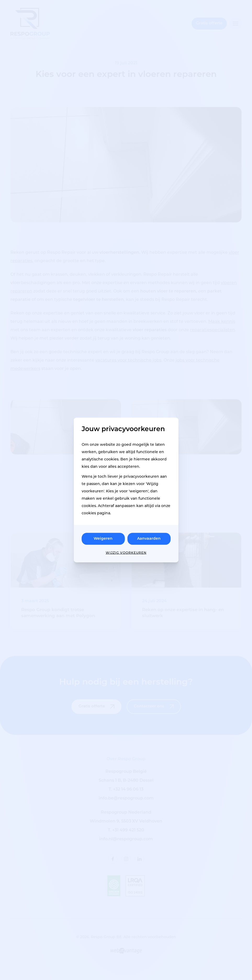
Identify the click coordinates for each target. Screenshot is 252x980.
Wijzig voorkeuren (126, 553)
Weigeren (103, 539)
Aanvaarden (149, 539)
